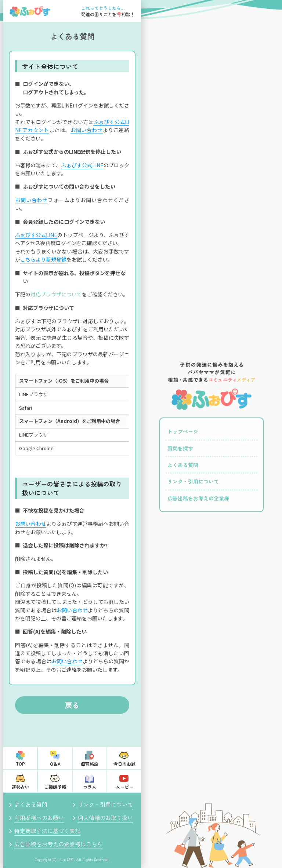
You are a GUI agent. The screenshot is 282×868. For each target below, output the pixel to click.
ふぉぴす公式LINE (82, 165)
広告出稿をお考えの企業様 (198, 498)
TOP (20, 764)
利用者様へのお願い (39, 818)
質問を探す (180, 448)
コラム (90, 787)
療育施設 (90, 764)
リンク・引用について (105, 804)
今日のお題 (124, 764)
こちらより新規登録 (43, 259)
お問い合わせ (87, 130)
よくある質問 (31, 804)
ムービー (124, 787)
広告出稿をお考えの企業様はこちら (58, 844)
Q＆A (55, 764)
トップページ (183, 431)
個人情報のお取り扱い (105, 818)
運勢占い (21, 787)
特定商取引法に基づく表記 (47, 831)
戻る (72, 705)
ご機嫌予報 (55, 787)
